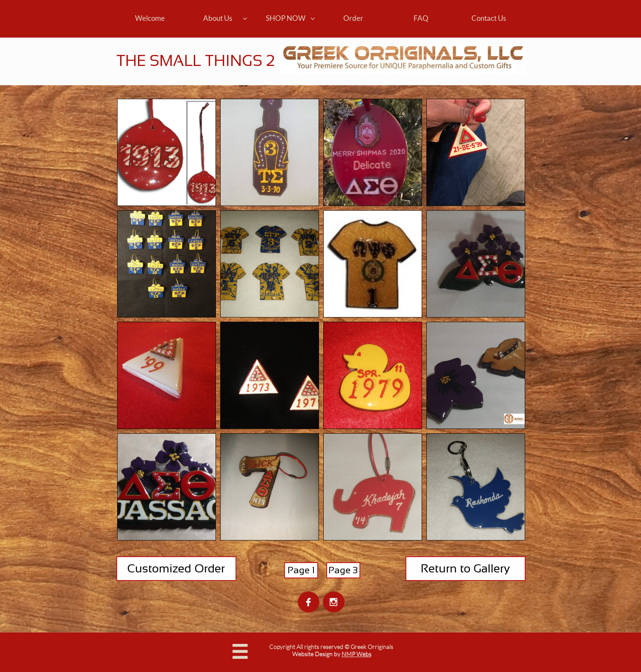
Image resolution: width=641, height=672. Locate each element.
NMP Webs (356, 654)
